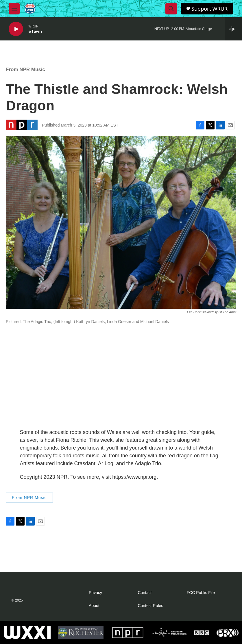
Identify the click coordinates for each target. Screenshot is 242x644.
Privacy (95, 593)
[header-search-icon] (171, 9)
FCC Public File (201, 593)
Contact (145, 593)
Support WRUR (209, 9)
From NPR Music (25, 69)
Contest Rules (150, 606)
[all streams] (233, 29)
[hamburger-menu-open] (14, 9)
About (94, 606)
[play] (16, 29)
